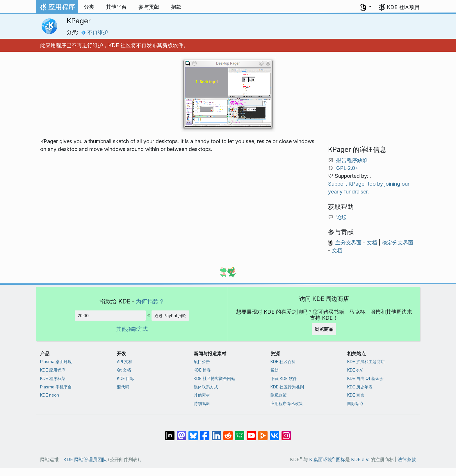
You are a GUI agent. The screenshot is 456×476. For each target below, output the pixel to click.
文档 (372, 243)
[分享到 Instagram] (286, 433)
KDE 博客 (202, 370)
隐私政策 (279, 395)
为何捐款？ (150, 301)
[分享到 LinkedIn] (216, 433)
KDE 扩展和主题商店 (366, 362)
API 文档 (125, 362)
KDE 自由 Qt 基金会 (365, 378)
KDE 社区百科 (283, 362)
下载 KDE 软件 (284, 378)
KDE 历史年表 (360, 387)
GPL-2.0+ (347, 168)
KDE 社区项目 (403, 7)
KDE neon (50, 395)
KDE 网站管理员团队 (85, 460)
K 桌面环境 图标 (327, 460)
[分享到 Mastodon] (181, 433)
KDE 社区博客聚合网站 (214, 378)
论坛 (341, 217)
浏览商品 (324, 329)
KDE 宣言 (356, 395)
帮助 (275, 370)
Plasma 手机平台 (56, 387)
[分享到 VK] (275, 433)
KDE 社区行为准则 (287, 387)
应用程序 (57, 8)
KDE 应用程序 (53, 370)
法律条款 (407, 460)
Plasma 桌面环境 (56, 362)
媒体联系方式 (206, 387)
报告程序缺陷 (352, 160)
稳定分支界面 (398, 243)
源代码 (123, 387)
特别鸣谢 (202, 403)
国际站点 (355, 403)
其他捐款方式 (132, 329)
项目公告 (202, 362)
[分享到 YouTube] (251, 433)
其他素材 (202, 395)
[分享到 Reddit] (228, 433)
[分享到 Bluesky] (193, 433)
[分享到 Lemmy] (240, 433)
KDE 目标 (125, 378)
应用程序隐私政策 (287, 403)
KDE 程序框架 (53, 378)
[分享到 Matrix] (170, 433)
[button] (366, 7)
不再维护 (95, 32)
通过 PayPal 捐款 (170, 316)
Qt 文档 (124, 370)
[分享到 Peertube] (263, 433)
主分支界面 (348, 243)
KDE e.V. (355, 370)
